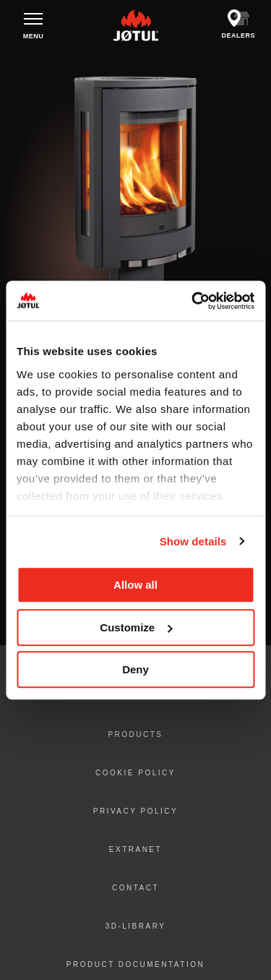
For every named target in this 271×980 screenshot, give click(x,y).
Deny (135, 669)
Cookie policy (135, 773)
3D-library (136, 926)
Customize (136, 627)
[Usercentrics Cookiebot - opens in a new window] (193, 301)
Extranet (135, 849)
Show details (193, 541)
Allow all (135, 585)
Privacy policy (135, 811)
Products (135, 734)
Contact (135, 888)
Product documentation (135, 964)
